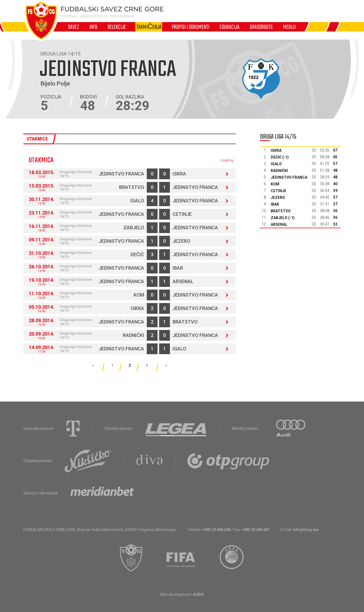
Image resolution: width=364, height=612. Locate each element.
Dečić (137, 254)
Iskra (179, 174)
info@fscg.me (306, 530)
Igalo (137, 201)
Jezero (181, 241)
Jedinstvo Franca (121, 174)
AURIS (198, 595)
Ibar (178, 268)
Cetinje (182, 214)
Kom (139, 295)
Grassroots (261, 27)
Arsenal (183, 281)
